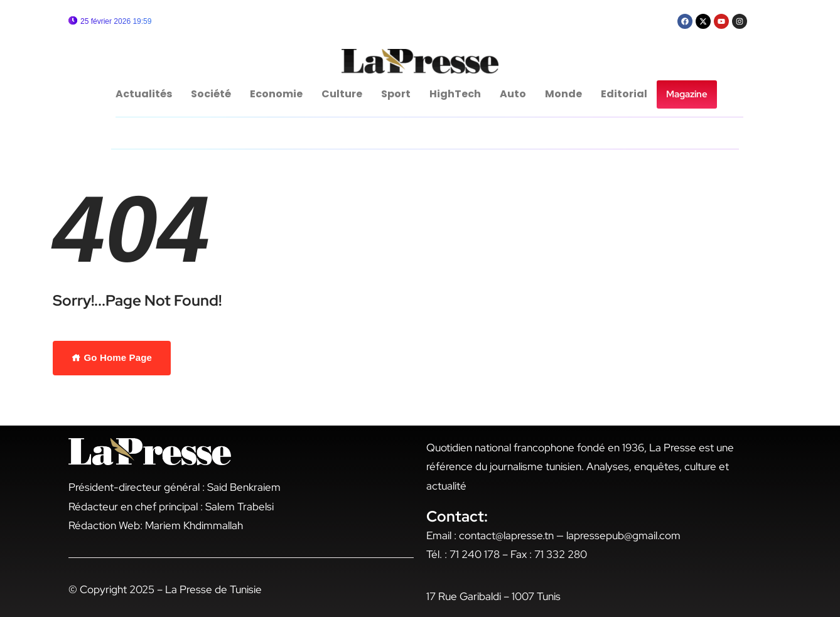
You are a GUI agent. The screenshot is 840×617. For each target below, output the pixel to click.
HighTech (455, 94)
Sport (396, 94)
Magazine (687, 94)
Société (211, 94)
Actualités (144, 94)
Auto (513, 94)
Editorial (624, 94)
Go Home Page (112, 357)
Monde (563, 94)
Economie (276, 94)
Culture (342, 94)
